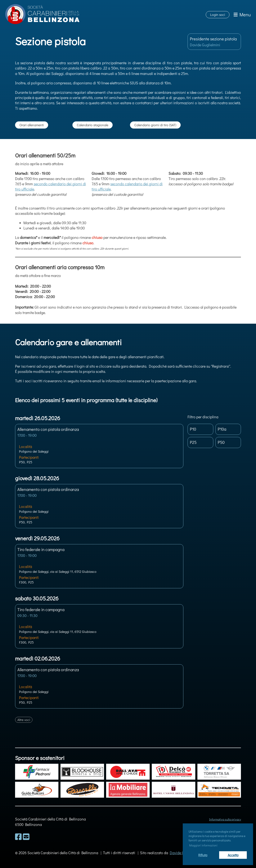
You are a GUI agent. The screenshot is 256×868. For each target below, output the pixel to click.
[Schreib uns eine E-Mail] (26, 837)
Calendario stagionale (93, 125)
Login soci (218, 15)
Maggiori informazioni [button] (203, 845)
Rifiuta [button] (203, 855)
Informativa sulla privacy (225, 819)
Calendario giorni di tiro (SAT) (155, 125)
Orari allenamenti (32, 125)
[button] (99, 446)
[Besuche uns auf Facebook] (18, 837)
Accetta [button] (233, 855)
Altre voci (24, 720)
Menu (242, 15)
